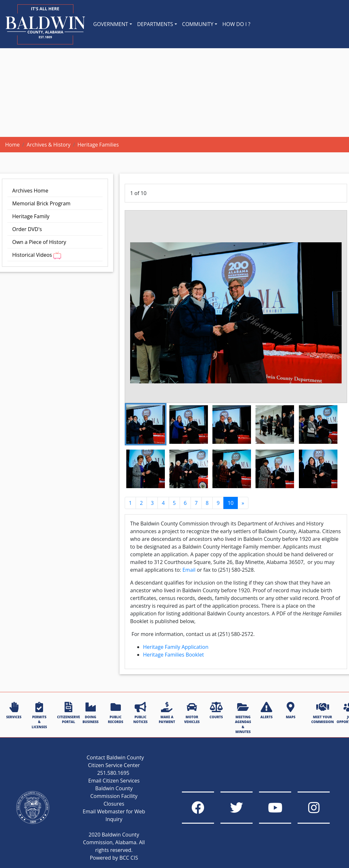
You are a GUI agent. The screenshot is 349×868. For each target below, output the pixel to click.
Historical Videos (37, 255)
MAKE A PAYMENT (167, 713)
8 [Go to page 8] (207, 503)
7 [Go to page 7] (196, 503)
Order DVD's (27, 229)
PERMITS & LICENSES (39, 716)
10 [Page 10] (230, 503)
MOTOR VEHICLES (192, 713)
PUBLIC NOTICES (140, 713)
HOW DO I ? (236, 24)
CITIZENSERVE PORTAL (69, 713)
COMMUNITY (198, 24)
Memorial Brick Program (41, 203)
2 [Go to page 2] (141, 503)
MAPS (291, 711)
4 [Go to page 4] (163, 503)
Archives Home (30, 191)
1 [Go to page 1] (130, 503)
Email (189, 570)
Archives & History (49, 145)
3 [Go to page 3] (152, 503)
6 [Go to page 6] (185, 503)
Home (12, 145)
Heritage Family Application (176, 647)
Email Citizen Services (114, 781)
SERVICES (14, 711)
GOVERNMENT (111, 24)
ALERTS (266, 711)
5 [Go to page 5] (174, 503)
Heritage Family (31, 216)
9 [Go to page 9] (218, 503)
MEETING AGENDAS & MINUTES (243, 718)
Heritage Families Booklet (173, 655)
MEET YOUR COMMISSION (322, 713)
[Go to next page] (243, 503)
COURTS (216, 711)
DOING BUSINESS (91, 713)
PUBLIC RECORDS (116, 713)
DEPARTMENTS (155, 24)
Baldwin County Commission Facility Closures (114, 796)
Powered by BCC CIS (114, 858)
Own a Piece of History (39, 242)
